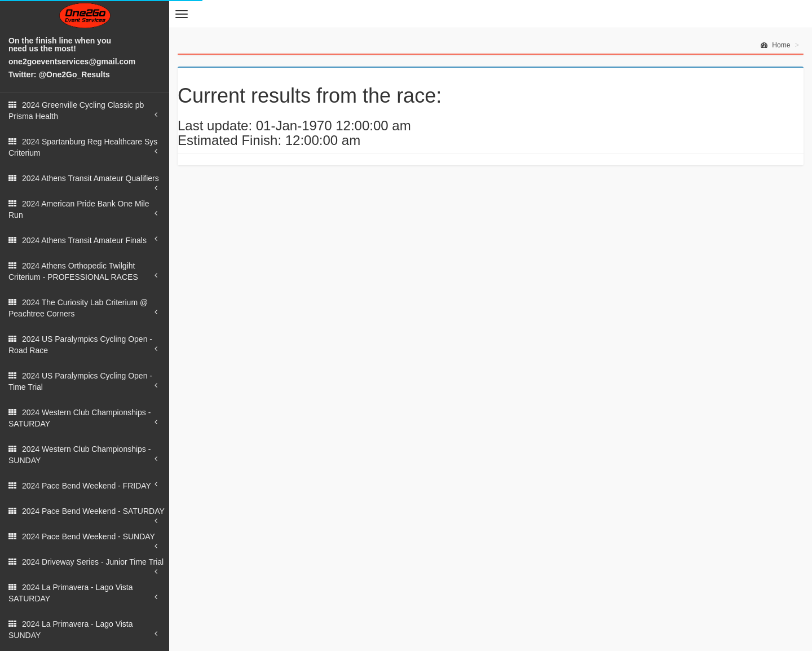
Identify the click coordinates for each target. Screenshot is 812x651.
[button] (182, 14)
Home (775, 45)
